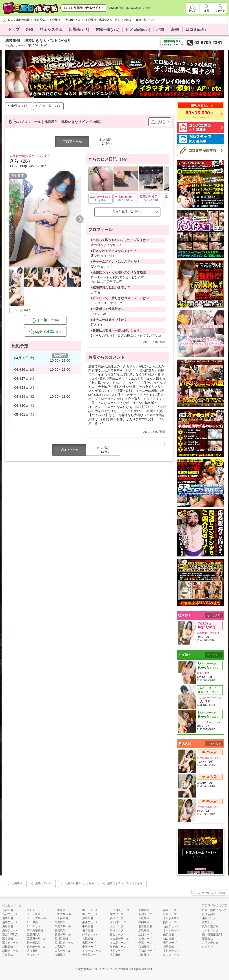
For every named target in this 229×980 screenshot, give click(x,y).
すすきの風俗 (171, 918)
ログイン (207, 947)
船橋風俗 (60, 930)
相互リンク (209, 918)
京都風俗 (144, 947)
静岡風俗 (144, 922)
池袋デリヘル (10, 922)
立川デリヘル (35, 910)
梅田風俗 (60, 955)
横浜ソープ (170, 943)
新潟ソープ (145, 914)
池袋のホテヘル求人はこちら (125, 883)
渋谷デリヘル (10, 930)
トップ (14, 30)
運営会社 (207, 939)
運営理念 (207, 922)
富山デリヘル (171, 955)
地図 (160, 30)
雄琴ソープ (117, 914)
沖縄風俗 (88, 918)
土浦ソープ (145, 934)
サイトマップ (210, 930)
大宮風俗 (60, 947)
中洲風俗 (88, 926)
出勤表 (79, 30)
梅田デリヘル (90, 914)
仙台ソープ (117, 934)
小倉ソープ (170, 910)
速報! (175, 30)
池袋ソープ (145, 939)
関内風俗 (60, 922)
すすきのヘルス (173, 930)
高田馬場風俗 (35, 930)
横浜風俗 (144, 955)
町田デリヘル (35, 926)
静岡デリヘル (90, 934)
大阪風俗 (144, 918)
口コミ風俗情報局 (118, 969)
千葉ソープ (145, 943)
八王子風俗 (34, 914)
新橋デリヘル (10, 951)
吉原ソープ (89, 943)
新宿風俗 (8, 910)
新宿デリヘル (10, 914)
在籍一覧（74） (50, 106)
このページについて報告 (209, 893)
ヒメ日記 (138, 30)
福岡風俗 (88, 930)
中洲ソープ (89, 947)
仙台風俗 (169, 939)
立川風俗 (8, 955)
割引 (30, 30)
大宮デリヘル (63, 951)
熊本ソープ (170, 922)
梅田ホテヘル (90, 910)
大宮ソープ (117, 926)
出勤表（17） (21, 106)
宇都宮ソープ (147, 951)
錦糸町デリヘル (36, 947)
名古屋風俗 (145, 926)
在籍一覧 (107, 30)
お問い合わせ (210, 943)
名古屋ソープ (118, 943)
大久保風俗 (61, 918)
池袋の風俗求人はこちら (79, 883)
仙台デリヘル (171, 926)
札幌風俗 (88, 939)
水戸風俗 (115, 955)
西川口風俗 (61, 939)
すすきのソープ (92, 951)
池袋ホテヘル (43, 883)
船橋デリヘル (63, 934)
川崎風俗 (169, 947)
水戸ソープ (117, 951)
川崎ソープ (117, 930)
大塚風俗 (32, 951)
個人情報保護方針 (213, 934)
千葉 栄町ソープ (120, 910)
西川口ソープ (118, 922)
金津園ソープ (90, 955)
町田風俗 (32, 922)
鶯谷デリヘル (10, 943)
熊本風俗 (144, 910)
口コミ (196, 30)
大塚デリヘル (35, 955)
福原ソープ (117, 918)
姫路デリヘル (90, 922)
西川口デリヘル (64, 943)
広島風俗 (144, 930)
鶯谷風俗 (8, 939)
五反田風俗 (34, 934)
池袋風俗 (17, 883)
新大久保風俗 (10, 934)
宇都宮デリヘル (173, 951)
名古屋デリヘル (119, 939)
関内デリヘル (63, 926)
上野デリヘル (63, 914)
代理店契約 (209, 914)
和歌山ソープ (118, 947)
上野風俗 (60, 910)
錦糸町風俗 (34, 943)
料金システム (51, 30)
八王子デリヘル (36, 918)
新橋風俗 (8, 947)
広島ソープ (170, 914)
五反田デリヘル (36, 939)
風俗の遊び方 (210, 926)
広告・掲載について (214, 910)
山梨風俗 (169, 934)
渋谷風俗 (8, 926)
